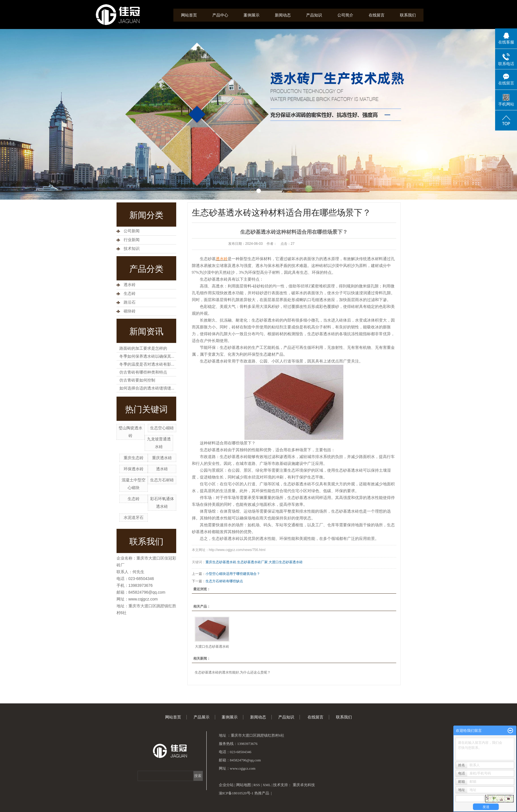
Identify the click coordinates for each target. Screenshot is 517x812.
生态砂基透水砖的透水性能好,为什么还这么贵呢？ (233, 672)
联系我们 (408, 15)
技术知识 (132, 249)
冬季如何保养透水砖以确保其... (147, 356)
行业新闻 (132, 240)
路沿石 (130, 302)
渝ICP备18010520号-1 (236, 793)
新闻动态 (283, 15)
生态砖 (130, 294)
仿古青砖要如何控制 (137, 380)
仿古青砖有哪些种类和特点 (143, 372)
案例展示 (252, 15)
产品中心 (220, 15)
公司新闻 (132, 231)
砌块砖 (130, 311)
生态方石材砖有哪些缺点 (224, 581)
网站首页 (189, 15)
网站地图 (244, 785)
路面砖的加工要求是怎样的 (143, 348)
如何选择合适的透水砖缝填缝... (147, 388)
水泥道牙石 (134, 517)
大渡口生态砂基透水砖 (286, 562)
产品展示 (202, 717)
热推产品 (262, 793)
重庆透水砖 (162, 458)
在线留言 (377, 15)
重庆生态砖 (134, 458)
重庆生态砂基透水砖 (221, 562)
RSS (257, 785)
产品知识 (314, 15)
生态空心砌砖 (162, 428)
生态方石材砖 (162, 480)
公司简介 (345, 15)
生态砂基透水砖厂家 (252, 562)
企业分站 (226, 785)
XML (267, 785)
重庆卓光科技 (304, 785)
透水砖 (130, 285)
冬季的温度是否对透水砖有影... (147, 364)
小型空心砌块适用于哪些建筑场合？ (233, 574)
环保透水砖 (134, 469)
